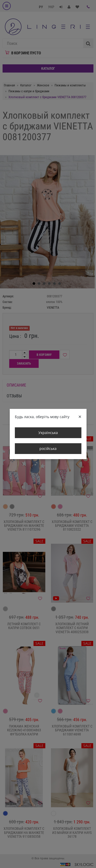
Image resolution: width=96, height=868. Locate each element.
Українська (48, 433)
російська (48, 448)
